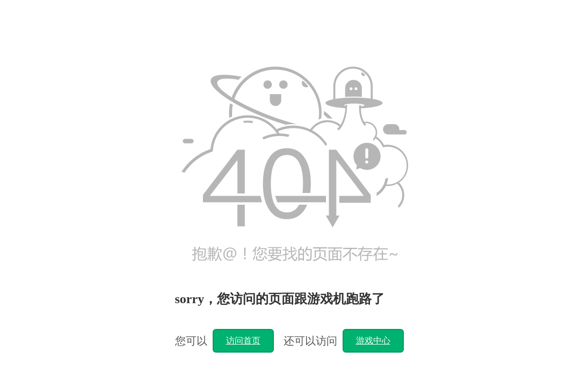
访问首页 (243, 341)
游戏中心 (373, 341)
